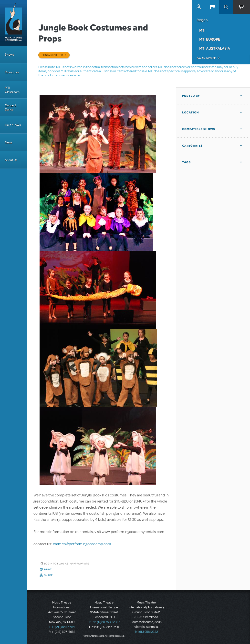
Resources (12, 72)
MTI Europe (210, 39)
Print (48, 569)
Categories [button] (192, 146)
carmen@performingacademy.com (82, 544)
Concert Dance (10, 107)
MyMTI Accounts (199, 7)
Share (48, 575)
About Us (11, 160)
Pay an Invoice (206, 58)
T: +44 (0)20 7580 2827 (104, 622)
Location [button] (191, 112)
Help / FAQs (13, 125)
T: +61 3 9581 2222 (146, 632)
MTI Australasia (215, 48)
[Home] (14, 23)
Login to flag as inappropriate (67, 563)
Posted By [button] (191, 96)
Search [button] (226, 7)
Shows (9, 55)
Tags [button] (186, 162)
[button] (212, 7)
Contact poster (52, 55)
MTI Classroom (12, 90)
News (9, 142)
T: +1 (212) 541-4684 (62, 627)
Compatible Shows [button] (199, 129)
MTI (202, 30)
